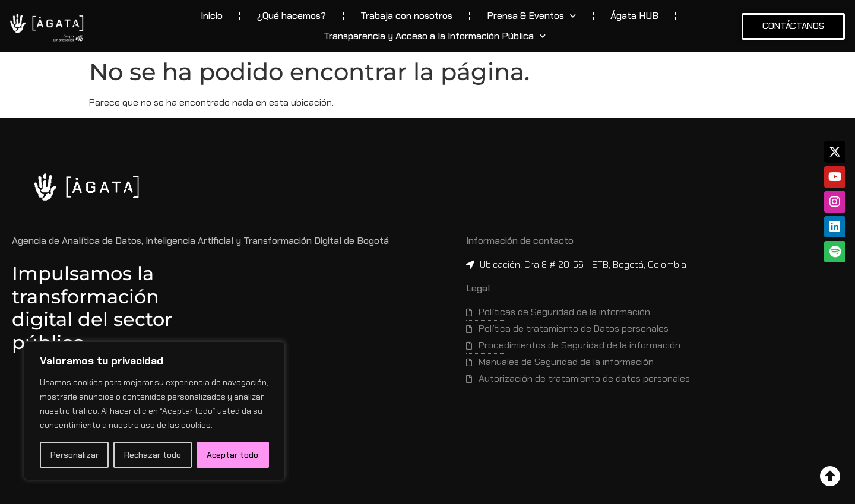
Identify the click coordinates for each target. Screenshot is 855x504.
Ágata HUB (634, 16)
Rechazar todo (153, 455)
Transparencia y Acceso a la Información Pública (435, 36)
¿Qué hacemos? (292, 16)
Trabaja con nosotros (406, 16)
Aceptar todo (232, 455)
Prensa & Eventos (531, 16)
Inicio (212, 16)
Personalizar (75, 455)
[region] (154, 411)
